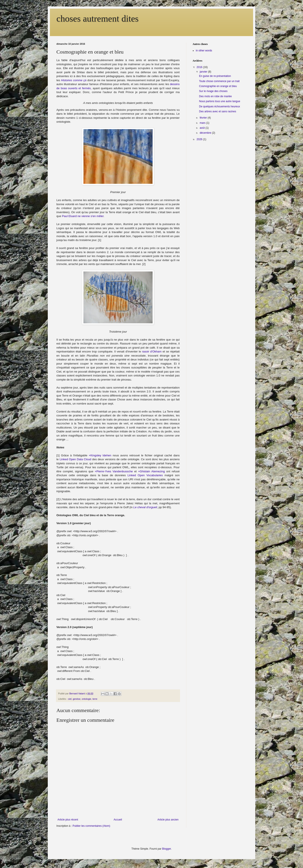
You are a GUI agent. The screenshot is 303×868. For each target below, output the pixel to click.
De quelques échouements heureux (219, 106)
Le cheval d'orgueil (145, 507)
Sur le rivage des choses (213, 91)
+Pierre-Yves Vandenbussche (114, 471)
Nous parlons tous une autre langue (220, 101)
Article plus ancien (168, 820)
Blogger (167, 849)
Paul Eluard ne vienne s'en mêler (83, 216)
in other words (204, 51)
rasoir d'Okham (152, 351)
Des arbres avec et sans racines (218, 111)
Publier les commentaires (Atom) (91, 826)
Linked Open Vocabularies (145, 475)
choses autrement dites (97, 19)
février (204, 118)
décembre (206, 133)
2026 (200, 139)
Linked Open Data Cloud (76, 459)
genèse (77, 699)
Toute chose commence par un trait (219, 81)
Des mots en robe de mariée (215, 96)
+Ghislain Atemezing (151, 471)
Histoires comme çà (74, 80)
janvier (204, 72)
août (203, 128)
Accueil (118, 820)
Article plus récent (68, 820)
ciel (70, 699)
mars (203, 123)
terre (95, 699)
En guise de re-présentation (215, 76)
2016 (200, 67)
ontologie (86, 699)
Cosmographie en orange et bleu (218, 86)
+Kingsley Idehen (100, 455)
